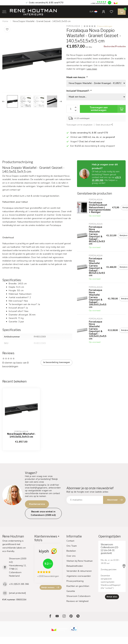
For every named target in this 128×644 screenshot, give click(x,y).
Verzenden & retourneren (79, 571)
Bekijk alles (112, 597)
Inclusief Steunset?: (79, 91)
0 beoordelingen (105, 26)
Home (5, 21)
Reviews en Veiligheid (77, 601)
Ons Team (72, 546)
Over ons (71, 556)
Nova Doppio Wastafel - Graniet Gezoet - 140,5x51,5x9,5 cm (42, 21)
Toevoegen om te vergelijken (79, 125)
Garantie (71, 591)
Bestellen (71, 551)
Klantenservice (37, 504)
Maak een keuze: (77, 77)
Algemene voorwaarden (79, 576)
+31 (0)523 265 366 (19, 584)
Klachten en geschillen (78, 586)
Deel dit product (104, 125)
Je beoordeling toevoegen (57, 362)
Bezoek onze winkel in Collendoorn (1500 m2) (43, 513)
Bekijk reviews (50, 587)
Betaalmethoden (75, 566)
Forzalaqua (73, 26)
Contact (70, 541)
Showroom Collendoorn (78, 596)
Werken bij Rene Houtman (80, 561)
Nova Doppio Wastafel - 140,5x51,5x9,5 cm (21, 435)
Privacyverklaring (75, 581)
